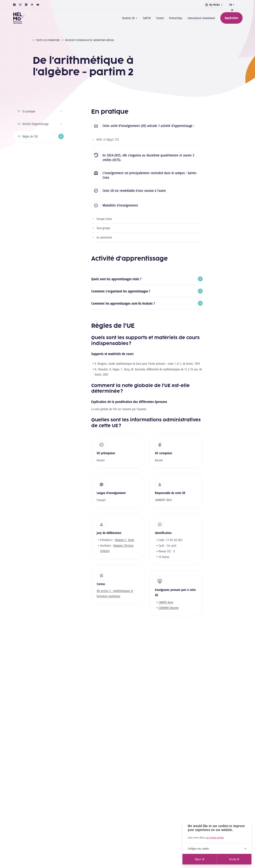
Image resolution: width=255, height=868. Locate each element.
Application (231, 18)
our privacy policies (215, 837)
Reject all (199, 859)
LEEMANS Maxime (169, 608)
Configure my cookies (217, 849)
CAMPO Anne (166, 602)
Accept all (234, 859)
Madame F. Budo (124, 540)
